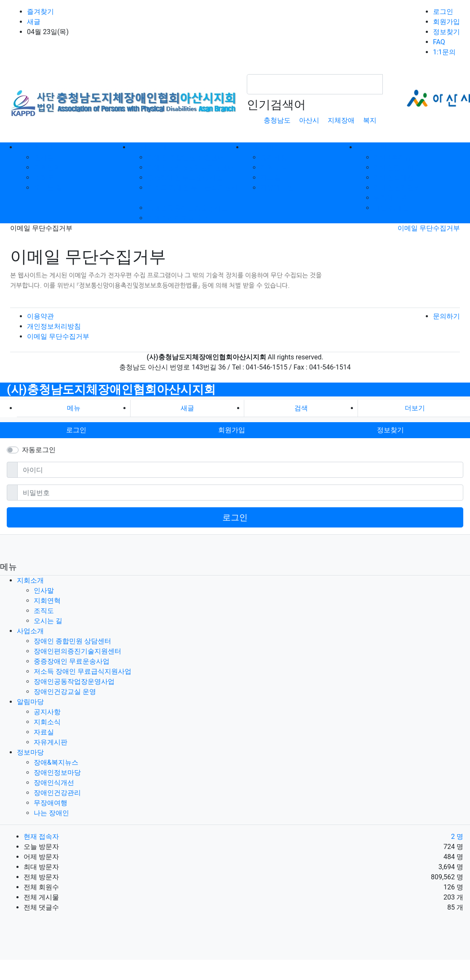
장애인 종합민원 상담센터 (186, 157)
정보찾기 (446, 32)
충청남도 (277, 120)
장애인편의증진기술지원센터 (191, 167)
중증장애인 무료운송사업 (185, 178)
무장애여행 (390, 198)
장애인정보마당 (397, 167)
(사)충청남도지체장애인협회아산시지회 (111, 390)
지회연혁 (47, 167)
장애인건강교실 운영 (178, 218)
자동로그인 (39, 450)
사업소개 (30, 631)
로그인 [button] (76, 430)
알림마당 (30, 702)
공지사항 (274, 157)
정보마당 (30, 752)
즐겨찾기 (40, 12)
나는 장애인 (391, 208)
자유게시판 (277, 188)
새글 (34, 22)
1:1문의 (444, 52)
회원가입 (446, 22)
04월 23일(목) (48, 32)
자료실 (270, 178)
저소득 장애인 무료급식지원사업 (83, 671)
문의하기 (446, 316)
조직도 (44, 178)
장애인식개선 (394, 178)
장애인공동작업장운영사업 (187, 208)
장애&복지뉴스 (396, 157)
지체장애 (341, 120)
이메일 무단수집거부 (429, 228)
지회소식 (274, 167)
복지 (370, 120)
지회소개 (30, 580)
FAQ (439, 42)
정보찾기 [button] (390, 430)
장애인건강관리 (397, 188)
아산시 (309, 120)
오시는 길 (48, 188)
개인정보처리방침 (54, 326)
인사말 (44, 157)
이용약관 (40, 316)
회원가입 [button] (232, 430)
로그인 (443, 12)
